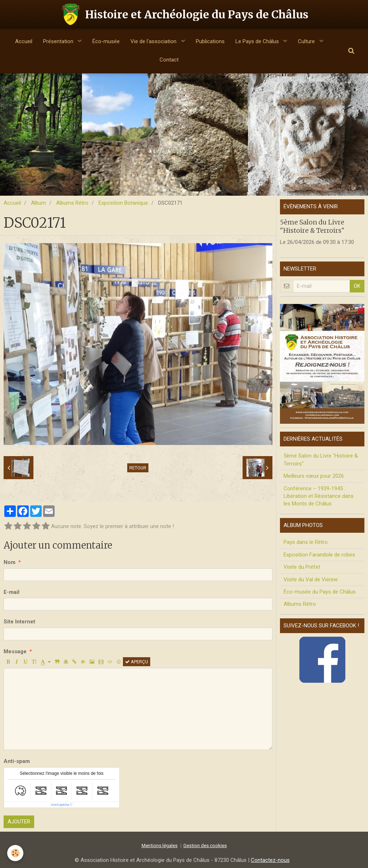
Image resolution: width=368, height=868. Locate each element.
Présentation (59, 41)
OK (357, 286)
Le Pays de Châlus (258, 41)
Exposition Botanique (123, 203)
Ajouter (19, 822)
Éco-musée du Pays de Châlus (320, 592)
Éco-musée (106, 41)
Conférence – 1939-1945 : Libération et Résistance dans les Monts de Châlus (319, 496)
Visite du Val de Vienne (311, 580)
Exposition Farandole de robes (319, 555)
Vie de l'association (154, 41)
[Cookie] (15, 853)
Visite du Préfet (302, 567)
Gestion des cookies (205, 845)
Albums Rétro (72, 203)
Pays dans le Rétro (306, 542)
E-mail (11, 592)
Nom (10, 562)
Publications (210, 41)
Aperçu (137, 662)
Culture (307, 41)
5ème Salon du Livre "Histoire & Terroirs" (312, 226)
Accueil (24, 41)
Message (15, 651)
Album (38, 203)
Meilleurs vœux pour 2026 (314, 476)
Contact (169, 60)
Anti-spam (17, 761)
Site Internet (19, 622)
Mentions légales (160, 845)
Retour (138, 468)
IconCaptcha (60, 805)
